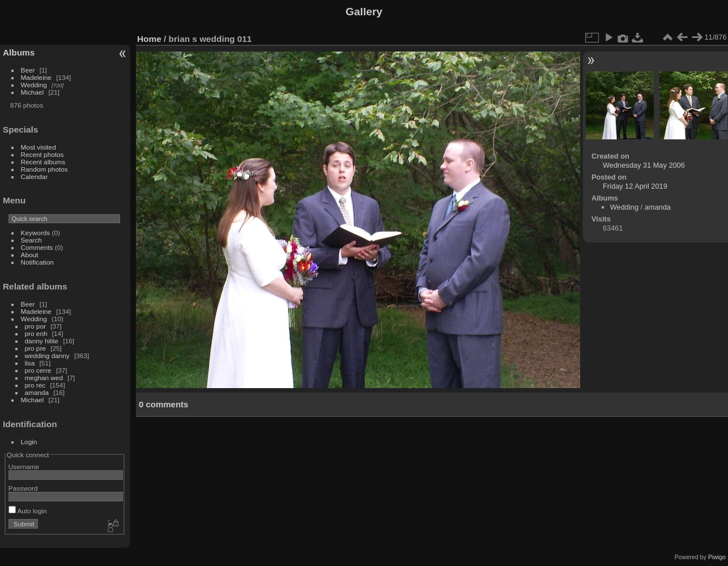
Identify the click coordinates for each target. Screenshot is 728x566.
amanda (37, 392)
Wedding (34, 85)
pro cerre (38, 370)
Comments (37, 247)
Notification (37, 262)
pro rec (35, 385)
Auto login (28, 511)
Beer (28, 70)
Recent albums (43, 162)
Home (149, 39)
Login (29, 442)
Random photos (44, 169)
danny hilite (42, 341)
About (30, 255)
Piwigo (717, 557)
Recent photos (42, 154)
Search (31, 240)
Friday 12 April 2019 (635, 186)
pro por (35, 326)
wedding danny (47, 356)
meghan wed (44, 378)
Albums (19, 52)
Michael (33, 92)
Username (24, 467)
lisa (30, 363)
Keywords (36, 233)
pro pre (35, 348)
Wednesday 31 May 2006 (644, 165)
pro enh (36, 333)
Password (23, 488)
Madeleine (36, 77)
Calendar (35, 176)
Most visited (39, 147)
